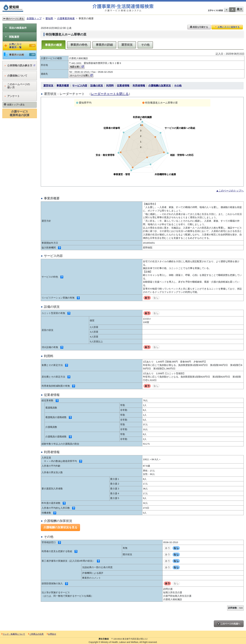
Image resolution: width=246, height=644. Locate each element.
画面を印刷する (199, 27)
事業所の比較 (20, 55)
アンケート (12, 96)
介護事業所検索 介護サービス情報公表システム (123, 8)
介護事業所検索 (66, 18)
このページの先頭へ (229, 624)
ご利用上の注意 (36, 634)
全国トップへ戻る (14, 105)
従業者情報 (123, 86)
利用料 (110, 86)
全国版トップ (34, 18)
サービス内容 (80, 86)
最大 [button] (240, 9)
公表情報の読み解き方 (20, 65)
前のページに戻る (13, 19)
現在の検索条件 (16, 28)
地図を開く (77, 67)
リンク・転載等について (13, 634)
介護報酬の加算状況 (160, 86)
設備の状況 (97, 86)
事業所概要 (63, 86)
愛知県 (49, 18)
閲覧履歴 (12, 37)
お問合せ (52, 634)
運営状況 (127, 45)
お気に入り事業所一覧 (20, 46)
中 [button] (227, 10)
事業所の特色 (79, 45)
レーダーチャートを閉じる (110, 94)
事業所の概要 (53, 45)
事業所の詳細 (104, 45)
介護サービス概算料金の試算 (20, 113)
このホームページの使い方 (17, 86)
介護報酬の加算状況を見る (60, 527)
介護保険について (16, 76)
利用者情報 (139, 86)
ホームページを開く (81, 75)
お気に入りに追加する (227, 27)
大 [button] (232, 10)
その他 (145, 45)
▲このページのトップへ (230, 191)
